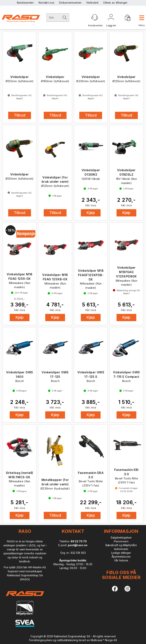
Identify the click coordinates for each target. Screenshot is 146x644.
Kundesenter (25, 3)
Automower (121, 549)
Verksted (92, 3)
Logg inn (111, 18)
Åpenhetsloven (121, 557)
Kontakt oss (46, 3)
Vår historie (121, 560)
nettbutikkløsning (67, 640)
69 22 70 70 (79, 541)
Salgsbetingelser (121, 537)
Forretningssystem (40, 640)
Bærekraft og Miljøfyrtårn (121, 545)
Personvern (121, 541)
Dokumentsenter (70, 3)
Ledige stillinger (121, 553)
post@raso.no (78, 545)
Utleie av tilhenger (115, 3)
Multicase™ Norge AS (104, 640)
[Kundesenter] (95, 17)
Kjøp (91, 213)
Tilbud (20, 115)
